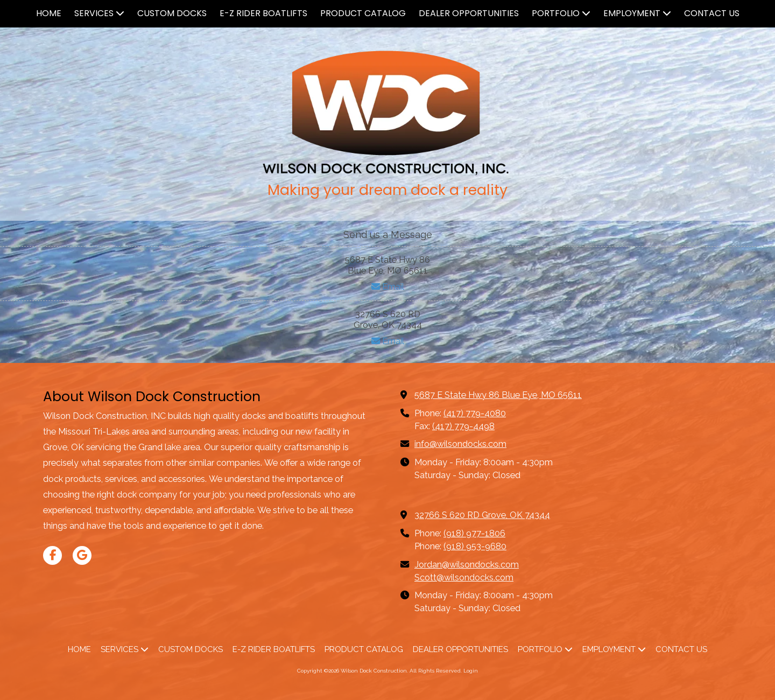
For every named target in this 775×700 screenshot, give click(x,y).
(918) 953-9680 (475, 546)
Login (471, 671)
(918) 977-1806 (474, 533)
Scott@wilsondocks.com (464, 577)
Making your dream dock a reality (387, 190)
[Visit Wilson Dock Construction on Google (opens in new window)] (82, 555)
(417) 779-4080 (475, 413)
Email (388, 287)
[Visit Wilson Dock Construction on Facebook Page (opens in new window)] (52, 555)
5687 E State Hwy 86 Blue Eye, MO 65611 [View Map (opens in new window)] (498, 395)
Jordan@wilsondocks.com (467, 565)
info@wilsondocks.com (460, 444)
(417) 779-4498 (463, 426)
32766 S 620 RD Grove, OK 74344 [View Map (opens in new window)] (482, 515)
